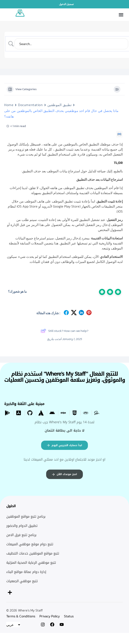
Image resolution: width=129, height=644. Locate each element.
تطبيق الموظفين (60, 105)
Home (9, 105)
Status (69, 616)
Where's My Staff (30, 610)
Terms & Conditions (21, 616)
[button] (121, 15)
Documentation (30, 105)
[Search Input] (71, 44)
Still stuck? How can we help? (64, 331)
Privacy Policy (50, 616)
